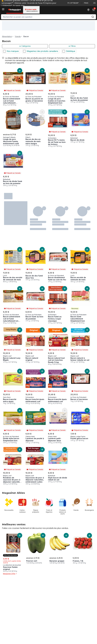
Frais (86, 3)
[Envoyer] (93, 17)
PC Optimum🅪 (73, 3)
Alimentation (7, 36)
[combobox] (48, 17)
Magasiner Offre (10, 574)
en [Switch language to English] (94, 3)
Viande (18, 36)
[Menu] (3, 9)
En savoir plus (19, 5)
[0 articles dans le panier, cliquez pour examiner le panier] (94, 10)
